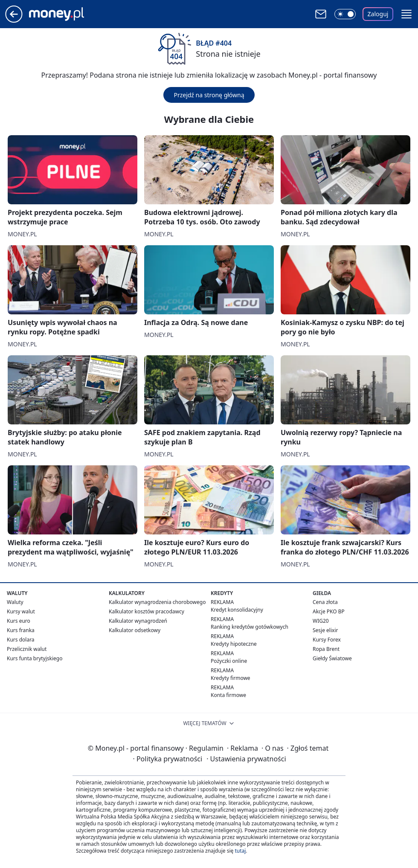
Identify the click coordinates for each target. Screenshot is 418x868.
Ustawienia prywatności (246, 759)
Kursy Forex (327, 640)
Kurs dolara (21, 640)
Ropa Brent (326, 649)
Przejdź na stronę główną (209, 95)
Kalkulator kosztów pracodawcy (147, 611)
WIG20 (321, 621)
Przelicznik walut (27, 649)
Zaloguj (378, 14)
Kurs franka (21, 630)
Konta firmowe (228, 695)
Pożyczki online (229, 661)
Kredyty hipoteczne (234, 644)
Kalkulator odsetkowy (135, 630)
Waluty (15, 602)
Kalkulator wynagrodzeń (138, 621)
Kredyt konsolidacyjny (237, 610)
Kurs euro (19, 621)
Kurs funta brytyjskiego (35, 658)
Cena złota (325, 602)
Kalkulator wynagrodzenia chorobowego (157, 602)
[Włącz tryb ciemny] (345, 14)
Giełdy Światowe (332, 658)
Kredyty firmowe (231, 678)
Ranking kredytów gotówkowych (250, 627)
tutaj (240, 851)
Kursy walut (21, 611)
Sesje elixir (325, 630)
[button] (406, 14)
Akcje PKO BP (329, 611)
